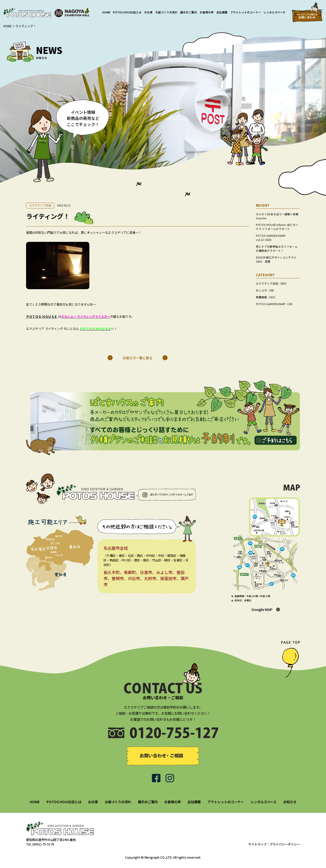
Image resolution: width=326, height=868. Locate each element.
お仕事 (148, 12)
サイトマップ (257, 844)
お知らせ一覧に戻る (138, 358)
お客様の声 (207, 12)
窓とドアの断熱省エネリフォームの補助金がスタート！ (277, 249)
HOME (106, 12)
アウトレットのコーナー (246, 12)
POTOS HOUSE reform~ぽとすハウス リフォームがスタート (277, 227)
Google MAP (262, 609)
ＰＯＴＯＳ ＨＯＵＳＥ (42, 316)
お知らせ (290, 802)
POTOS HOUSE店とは (127, 12)
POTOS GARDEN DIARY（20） (275, 304)
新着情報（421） (267, 297)
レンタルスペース (274, 12)
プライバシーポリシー (285, 844)
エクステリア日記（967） (272, 283)
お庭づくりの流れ (167, 12)
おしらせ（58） (266, 290)
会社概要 (222, 12)
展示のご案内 (189, 12)
